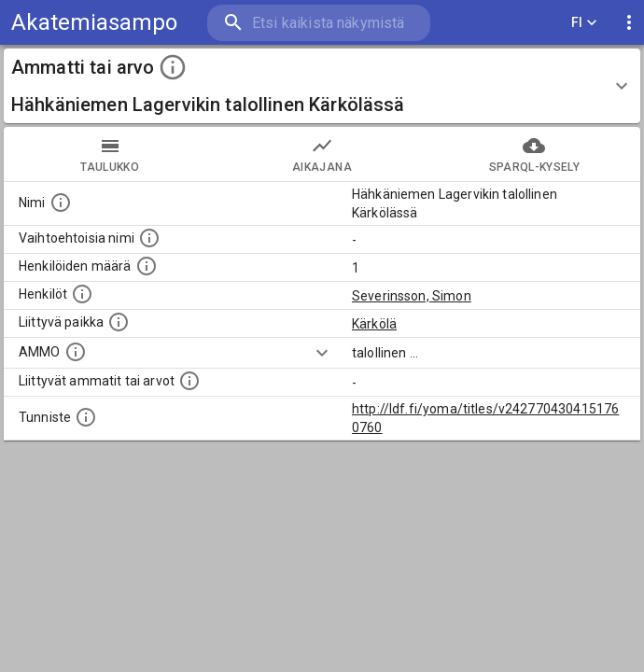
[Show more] (322, 353)
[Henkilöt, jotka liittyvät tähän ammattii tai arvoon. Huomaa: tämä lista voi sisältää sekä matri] (82, 294)
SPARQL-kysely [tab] (534, 154)
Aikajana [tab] (322, 154)
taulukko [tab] (110, 154)
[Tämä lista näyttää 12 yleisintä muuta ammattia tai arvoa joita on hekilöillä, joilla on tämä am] (189, 381)
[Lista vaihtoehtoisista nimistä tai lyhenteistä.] (149, 238)
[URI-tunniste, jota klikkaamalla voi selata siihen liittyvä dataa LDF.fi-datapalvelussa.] (86, 417)
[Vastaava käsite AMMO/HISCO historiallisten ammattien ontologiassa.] (76, 352)
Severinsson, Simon (412, 296)
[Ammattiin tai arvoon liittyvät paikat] (119, 322)
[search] (319, 23)
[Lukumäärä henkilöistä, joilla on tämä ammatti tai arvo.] (147, 266)
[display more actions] (629, 23)
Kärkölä (374, 324)
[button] (322, 86)
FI (584, 23)
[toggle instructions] (173, 67)
